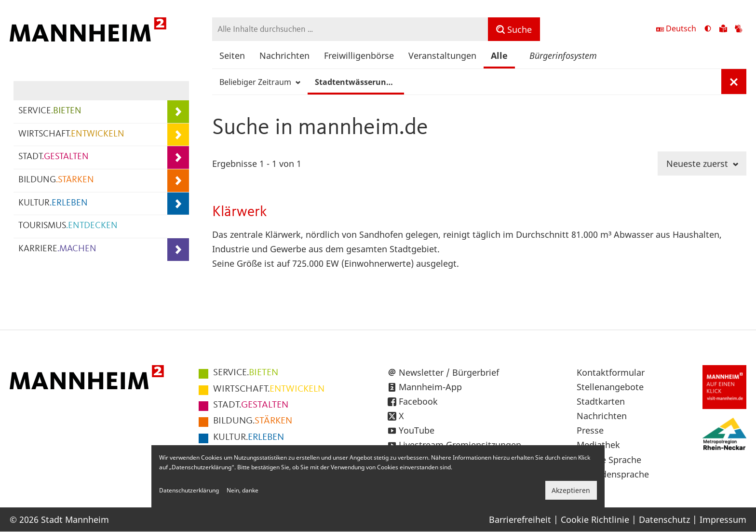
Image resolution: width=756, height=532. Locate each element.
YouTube (417, 430)
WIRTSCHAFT (71, 134)
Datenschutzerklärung (189, 490)
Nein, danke (243, 490)
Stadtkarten (601, 401)
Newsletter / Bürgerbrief (449, 372)
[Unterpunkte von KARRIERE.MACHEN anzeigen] (178, 250)
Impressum (723, 519)
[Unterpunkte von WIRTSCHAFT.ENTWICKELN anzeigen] (178, 135)
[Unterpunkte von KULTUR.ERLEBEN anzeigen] (178, 204)
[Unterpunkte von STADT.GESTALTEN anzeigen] (178, 157)
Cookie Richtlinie (595, 519)
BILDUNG (56, 180)
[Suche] (514, 29)
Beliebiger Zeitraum (260, 82)
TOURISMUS (68, 226)
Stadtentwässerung (358, 82)
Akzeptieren (571, 490)
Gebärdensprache (613, 474)
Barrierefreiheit (520, 519)
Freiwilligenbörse (359, 55)
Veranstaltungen (442, 55)
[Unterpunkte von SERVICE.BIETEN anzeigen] (178, 112)
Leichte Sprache (609, 460)
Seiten (232, 55)
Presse (590, 430)
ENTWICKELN (269, 389)
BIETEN (246, 373)
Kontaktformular (611, 372)
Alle (499, 55)
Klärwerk (240, 212)
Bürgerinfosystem (563, 55)
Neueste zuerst (702, 164)
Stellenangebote (610, 387)
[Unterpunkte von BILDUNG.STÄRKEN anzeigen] (178, 181)
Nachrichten (284, 55)
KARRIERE (57, 249)
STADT (54, 157)
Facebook (418, 401)
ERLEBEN (249, 437)
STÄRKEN (253, 421)
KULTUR (53, 203)
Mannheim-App (430, 387)
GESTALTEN (251, 405)
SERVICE (50, 111)
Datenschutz (664, 519)
